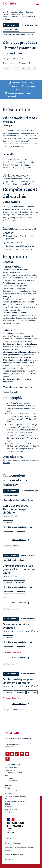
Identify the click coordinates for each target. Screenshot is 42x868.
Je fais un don (10, 778)
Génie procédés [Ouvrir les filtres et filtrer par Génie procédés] (11, 30)
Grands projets (11, 781)
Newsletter (9, 859)
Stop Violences (11, 809)
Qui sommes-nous (12, 765)
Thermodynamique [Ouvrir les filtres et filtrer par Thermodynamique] (30, 25)
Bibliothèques (10, 804)
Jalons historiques (12, 767)
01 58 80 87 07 (16, 242)
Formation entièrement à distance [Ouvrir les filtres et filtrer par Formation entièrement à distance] (19, 34)
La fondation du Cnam (14, 773)
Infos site (8, 839)
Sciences (29, 12)
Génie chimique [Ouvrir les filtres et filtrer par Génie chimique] (11, 25)
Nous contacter (11, 793)
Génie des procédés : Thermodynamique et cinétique (17, 509)
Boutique (8, 799)
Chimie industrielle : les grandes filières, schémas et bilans (21, 569)
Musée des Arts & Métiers (15, 801)
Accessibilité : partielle (14, 855)
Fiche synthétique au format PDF (16, 184)
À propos (8, 785)
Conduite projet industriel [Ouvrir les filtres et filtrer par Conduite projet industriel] (15, 560)
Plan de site (9, 812)
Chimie (5, 14)
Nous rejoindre (11, 791)
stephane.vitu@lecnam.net (23, 246)
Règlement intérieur (13, 843)
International (10, 807)
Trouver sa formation (15, 12)
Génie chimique (17, 14)
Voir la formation (19, 539)
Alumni (8, 775)
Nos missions (10, 770)
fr (3, 12)
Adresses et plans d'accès (15, 796)
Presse (7, 788)
